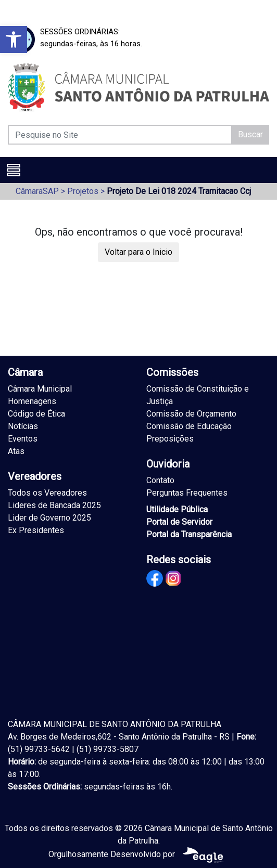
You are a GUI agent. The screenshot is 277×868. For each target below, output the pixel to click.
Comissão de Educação (189, 426)
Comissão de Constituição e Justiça (198, 395)
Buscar (250, 134)
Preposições (170, 439)
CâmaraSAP (37, 191)
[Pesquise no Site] (120, 135)
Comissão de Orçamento (191, 414)
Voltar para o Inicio (138, 252)
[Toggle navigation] (14, 170)
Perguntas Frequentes (187, 493)
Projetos (83, 191)
